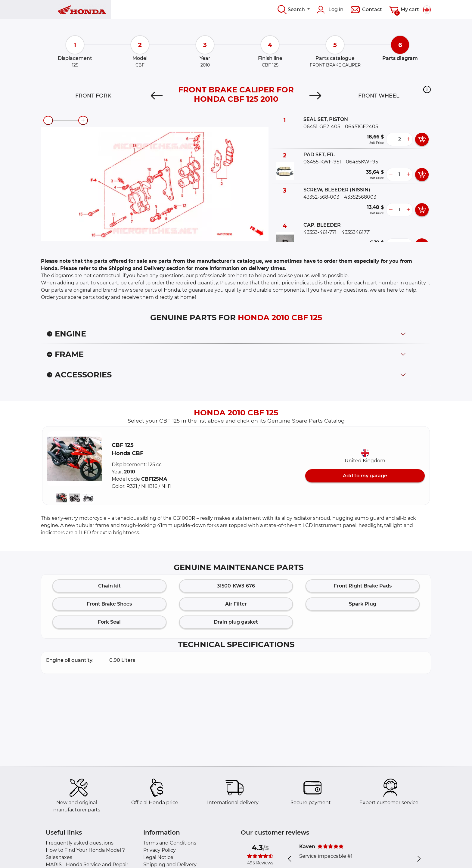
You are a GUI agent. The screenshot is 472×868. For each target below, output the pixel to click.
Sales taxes (59, 857)
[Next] (315, 96)
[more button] (408, 139)
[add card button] (422, 139)
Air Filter (236, 604)
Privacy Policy (160, 850)
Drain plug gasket (236, 622)
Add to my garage (365, 476)
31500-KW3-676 (236, 586)
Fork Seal (109, 622)
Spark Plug (363, 604)
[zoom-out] (48, 120)
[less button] (391, 139)
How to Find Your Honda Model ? (85, 850)
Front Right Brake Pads (363, 586)
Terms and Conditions (170, 843)
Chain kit (109, 586)
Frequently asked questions (80, 843)
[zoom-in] (83, 120)
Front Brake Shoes (109, 604)
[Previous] (157, 96)
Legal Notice (158, 857)
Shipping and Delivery (170, 865)
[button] (427, 89)
